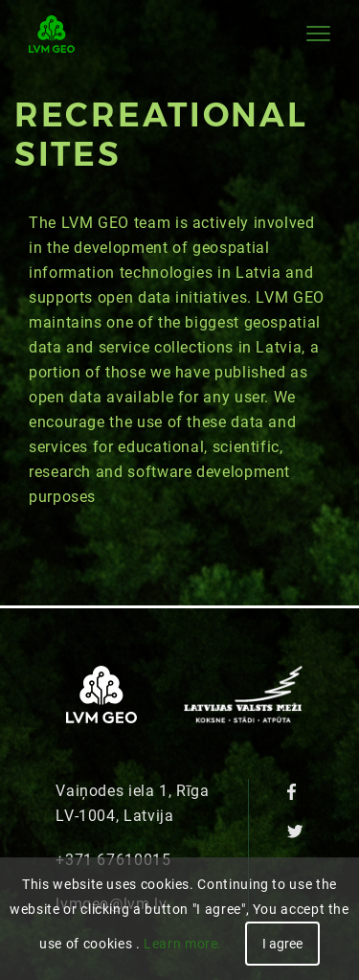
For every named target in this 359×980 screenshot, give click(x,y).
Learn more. (183, 944)
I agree (282, 944)
